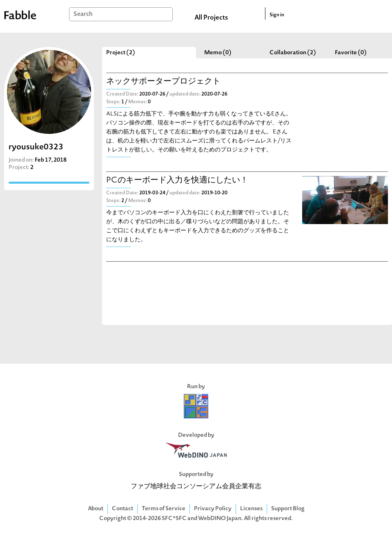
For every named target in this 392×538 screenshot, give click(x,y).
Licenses (251, 509)
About (96, 509)
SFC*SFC (174, 519)
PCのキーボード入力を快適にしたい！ (177, 181)
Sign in (277, 15)
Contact (122, 509)
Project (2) (121, 53)
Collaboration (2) (293, 53)
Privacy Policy (213, 509)
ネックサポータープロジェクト (163, 82)
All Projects (211, 18)
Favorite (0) (351, 53)
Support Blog (288, 509)
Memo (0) (218, 53)
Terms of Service (164, 509)
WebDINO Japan (220, 519)
